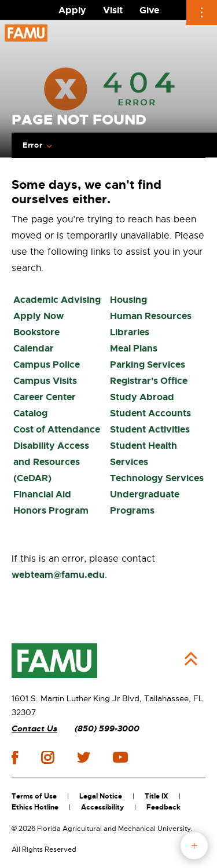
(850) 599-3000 (107, 729)
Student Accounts (150, 413)
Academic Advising (57, 300)
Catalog (30, 413)
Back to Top (191, 659)
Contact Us (34, 729)
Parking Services (148, 365)
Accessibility (102, 807)
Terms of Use (34, 796)
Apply (72, 10)
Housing (128, 300)
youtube (120, 757)
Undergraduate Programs (145, 502)
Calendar (34, 348)
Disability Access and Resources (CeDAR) (51, 462)
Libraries (130, 332)
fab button (194, 846)
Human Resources (151, 316)
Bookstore (36, 332)
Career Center (45, 397)
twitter (83, 757)
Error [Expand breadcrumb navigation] (32, 145)
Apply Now (38, 316)
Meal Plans (134, 348)
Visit (113, 10)
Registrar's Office (149, 381)
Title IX (157, 796)
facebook (15, 758)
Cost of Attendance (57, 429)
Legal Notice (101, 796)
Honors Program (51, 510)
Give (149, 10)
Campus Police (47, 365)
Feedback (163, 807)
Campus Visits (45, 381)
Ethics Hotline (35, 807)
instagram (47, 757)
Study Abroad (142, 397)
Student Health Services (144, 454)
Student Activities (150, 429)
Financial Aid (42, 494)
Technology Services (157, 478)
